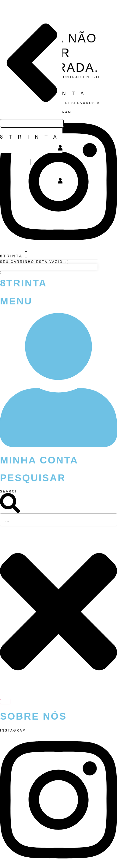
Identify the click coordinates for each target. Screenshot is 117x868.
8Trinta (23, 283)
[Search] (5, 702)
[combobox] (58, 520)
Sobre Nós (33, 716)
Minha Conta (39, 460)
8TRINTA (31, 137)
